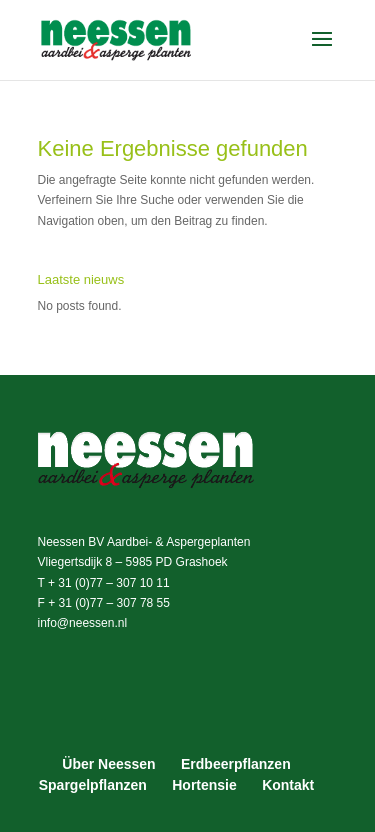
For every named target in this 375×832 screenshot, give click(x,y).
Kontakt (288, 785)
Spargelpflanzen (93, 785)
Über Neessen (108, 764)
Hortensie (204, 785)
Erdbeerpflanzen (236, 764)
